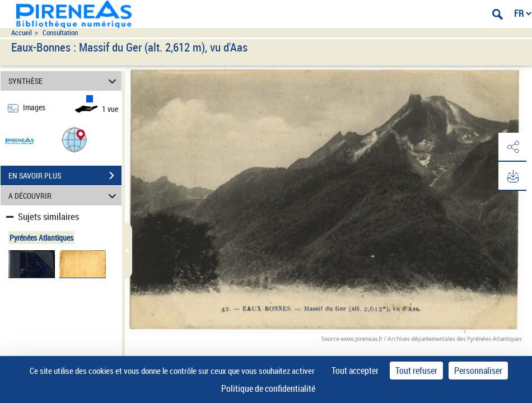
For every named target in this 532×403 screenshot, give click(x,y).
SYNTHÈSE (64, 81)
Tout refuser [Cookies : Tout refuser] (416, 371)
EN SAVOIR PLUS (65, 176)
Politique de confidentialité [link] (268, 388)
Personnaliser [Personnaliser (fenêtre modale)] (478, 371)
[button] (74, 139)
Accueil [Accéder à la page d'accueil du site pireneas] (22, 33)
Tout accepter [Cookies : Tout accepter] (355, 371)
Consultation (60, 33)
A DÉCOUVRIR (64, 196)
